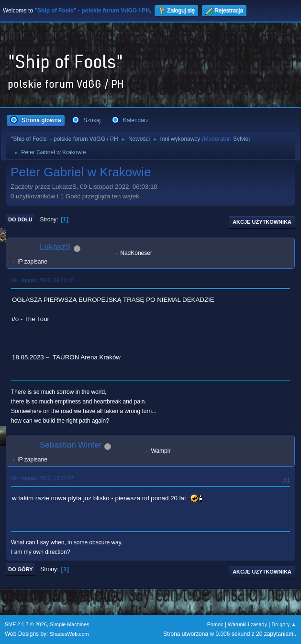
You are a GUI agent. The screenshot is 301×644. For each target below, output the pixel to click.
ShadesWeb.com (69, 634)
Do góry (21, 569)
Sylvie (241, 139)
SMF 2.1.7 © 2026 (26, 624)
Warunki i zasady (247, 624)
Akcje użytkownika (262, 222)
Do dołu (20, 219)
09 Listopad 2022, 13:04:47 (42, 478)
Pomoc (215, 624)
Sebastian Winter (71, 445)
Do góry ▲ (284, 624)
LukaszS (55, 247)
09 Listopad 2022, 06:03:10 (42, 280)
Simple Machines (69, 624)
